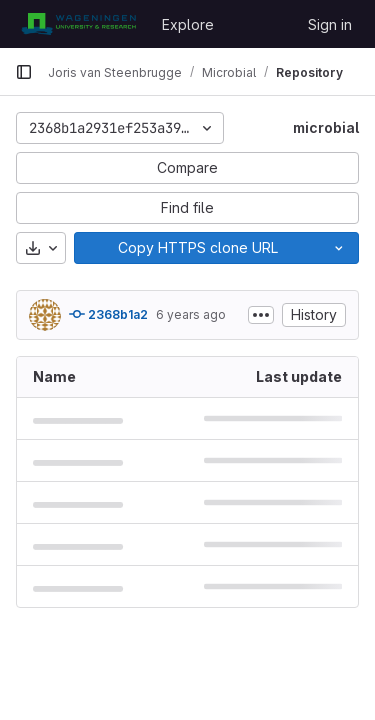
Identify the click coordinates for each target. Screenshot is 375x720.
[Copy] (197, 248)
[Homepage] (78, 24)
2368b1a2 (108, 314)
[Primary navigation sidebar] (24, 72)
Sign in (330, 24)
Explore (188, 24)
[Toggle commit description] (261, 315)
